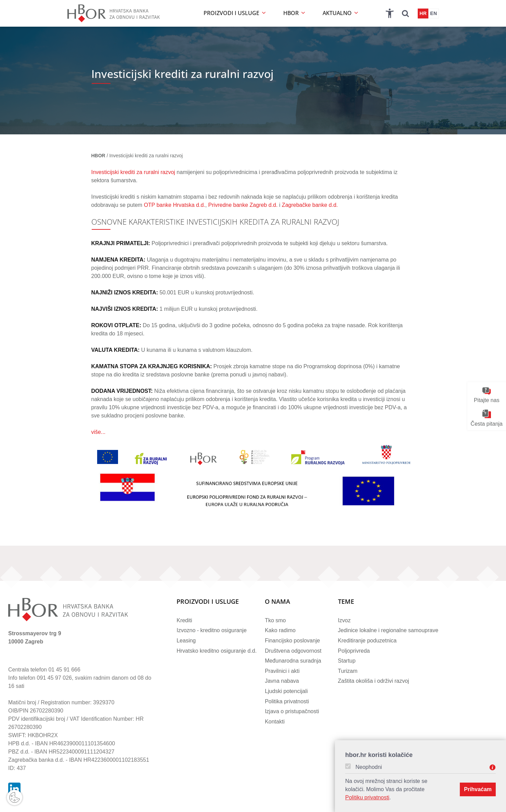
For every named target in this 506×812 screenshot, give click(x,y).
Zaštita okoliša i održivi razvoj (374, 681)
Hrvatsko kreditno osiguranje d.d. (217, 651)
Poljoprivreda (354, 651)
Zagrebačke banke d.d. (310, 205)
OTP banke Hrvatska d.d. (174, 205)
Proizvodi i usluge (235, 13)
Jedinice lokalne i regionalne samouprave (388, 630)
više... (99, 432)
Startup (347, 661)
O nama (277, 602)
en (433, 13)
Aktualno (341, 13)
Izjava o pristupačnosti (292, 711)
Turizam (348, 671)
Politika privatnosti (287, 701)
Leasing (186, 641)
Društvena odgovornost (293, 651)
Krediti (184, 620)
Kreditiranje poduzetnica (367, 641)
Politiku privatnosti (367, 797)
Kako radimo (280, 630)
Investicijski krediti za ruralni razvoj (133, 172)
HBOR (295, 13)
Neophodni (369, 767)
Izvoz (344, 620)
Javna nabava (282, 681)
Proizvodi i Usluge (208, 602)
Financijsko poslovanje (292, 641)
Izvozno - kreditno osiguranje (212, 630)
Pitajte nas (487, 395)
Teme (346, 602)
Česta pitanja (487, 418)
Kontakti (275, 722)
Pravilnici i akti (282, 671)
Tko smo (275, 620)
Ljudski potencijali (286, 691)
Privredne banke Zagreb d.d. (243, 205)
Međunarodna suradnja (293, 661)
